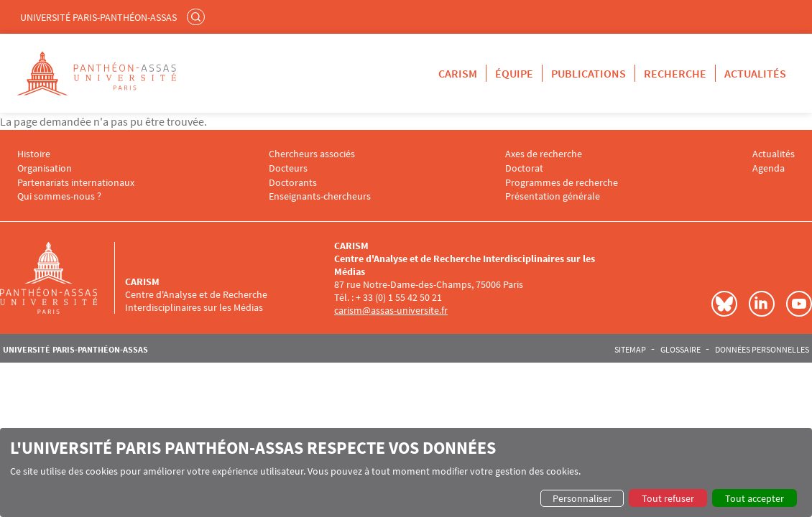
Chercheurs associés (312, 154)
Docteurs (288, 168)
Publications (589, 73)
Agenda (769, 168)
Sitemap (630, 350)
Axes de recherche (544, 154)
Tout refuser (668, 498)
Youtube (799, 304)
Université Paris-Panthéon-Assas (98, 17)
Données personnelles (762, 350)
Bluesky (724, 304)
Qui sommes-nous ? (59, 196)
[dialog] (406, 472)
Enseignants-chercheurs (320, 196)
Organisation (45, 168)
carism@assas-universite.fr (391, 310)
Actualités (755, 73)
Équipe (514, 73)
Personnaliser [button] (582, 498)
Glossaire (680, 350)
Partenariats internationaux (76, 183)
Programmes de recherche (562, 183)
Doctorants (293, 183)
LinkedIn (762, 304)
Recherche (675, 73)
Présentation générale (553, 196)
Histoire (34, 154)
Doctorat (524, 168)
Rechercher (198, 17)
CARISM (458, 73)
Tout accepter (755, 498)
